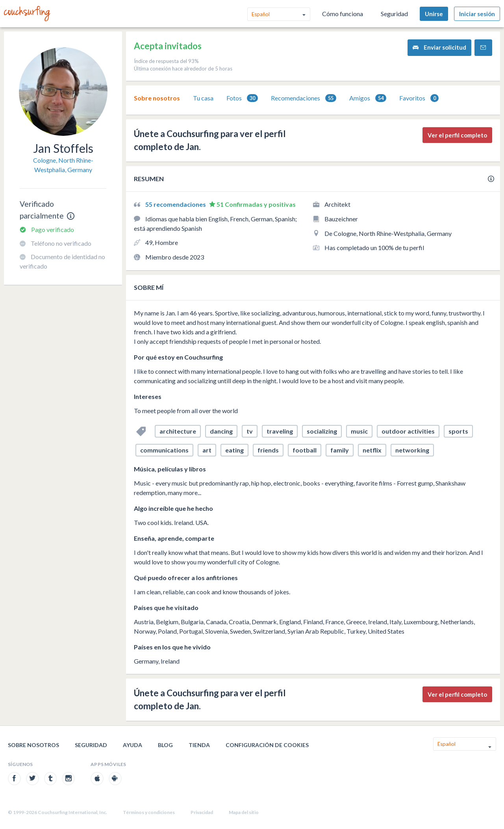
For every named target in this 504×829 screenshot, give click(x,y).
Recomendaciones (304, 98)
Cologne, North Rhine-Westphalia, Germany (63, 165)
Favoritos (419, 98)
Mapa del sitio (244, 812)
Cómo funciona (343, 14)
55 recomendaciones (176, 204)
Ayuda (132, 745)
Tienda (199, 745)
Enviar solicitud (439, 47)
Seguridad (394, 14)
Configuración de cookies (267, 745)
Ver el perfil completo (457, 135)
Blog (165, 745)
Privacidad (202, 812)
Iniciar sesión (477, 14)
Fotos (242, 98)
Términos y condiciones (149, 812)
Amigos (368, 98)
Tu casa (203, 98)
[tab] (157, 98)
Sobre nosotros (157, 98)
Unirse (434, 14)
